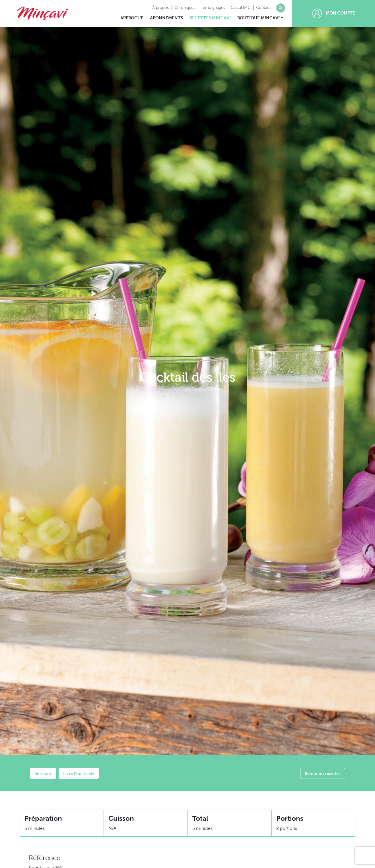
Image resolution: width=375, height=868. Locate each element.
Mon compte (334, 13)
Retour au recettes (323, 773)
